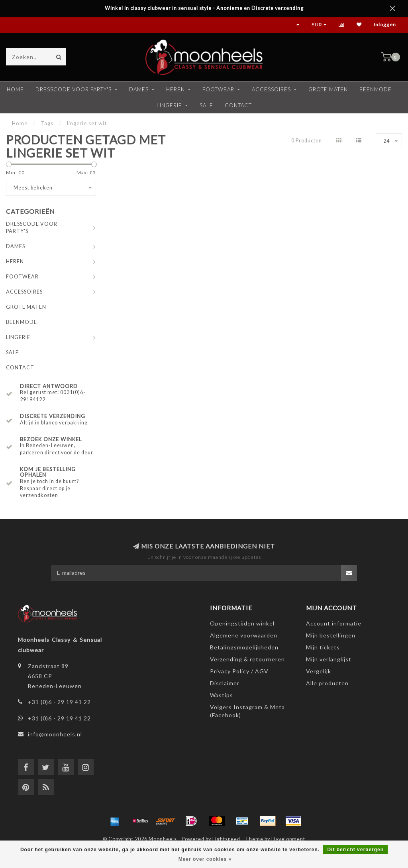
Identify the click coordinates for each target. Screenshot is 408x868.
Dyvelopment (288, 839)
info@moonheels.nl (55, 734)
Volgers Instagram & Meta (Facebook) (247, 711)
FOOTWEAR (218, 89)
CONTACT (238, 105)
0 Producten (307, 141)
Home (15, 89)
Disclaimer (225, 683)
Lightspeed (226, 839)
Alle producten (327, 683)
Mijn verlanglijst (329, 659)
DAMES (139, 89)
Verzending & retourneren (247, 659)
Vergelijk (319, 671)
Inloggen (385, 25)
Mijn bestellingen (331, 635)
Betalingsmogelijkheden (244, 647)
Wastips (222, 695)
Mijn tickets (323, 647)
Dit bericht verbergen (355, 850)
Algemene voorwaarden (244, 635)
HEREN (176, 89)
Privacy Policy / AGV (239, 671)
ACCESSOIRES (271, 89)
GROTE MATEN (328, 89)
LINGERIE (169, 105)
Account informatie (334, 623)
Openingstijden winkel (242, 623)
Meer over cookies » (205, 859)
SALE (206, 105)
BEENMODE (376, 89)
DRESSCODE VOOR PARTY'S (74, 89)
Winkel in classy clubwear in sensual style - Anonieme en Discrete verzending (204, 8)
